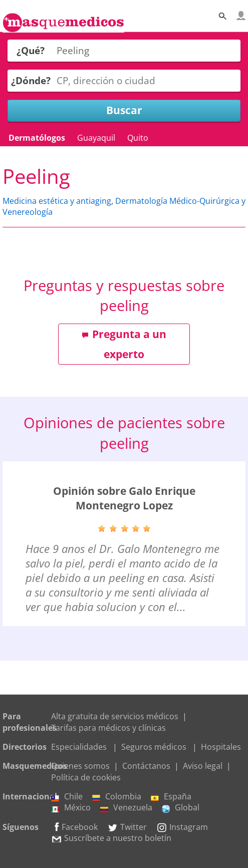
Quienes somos (80, 766)
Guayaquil (96, 138)
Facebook (74, 827)
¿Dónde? (31, 80)
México (71, 807)
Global (181, 807)
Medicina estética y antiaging (57, 201)
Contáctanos (146, 766)
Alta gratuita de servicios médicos (115, 716)
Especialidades (79, 747)
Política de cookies (86, 777)
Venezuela (126, 807)
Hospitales (221, 747)
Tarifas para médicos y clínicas (108, 728)
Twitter (127, 827)
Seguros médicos (154, 747)
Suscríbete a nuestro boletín (111, 838)
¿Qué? (31, 50)
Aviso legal (203, 766)
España (171, 796)
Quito (138, 138)
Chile (67, 796)
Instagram (182, 827)
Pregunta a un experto (124, 344)
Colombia (117, 796)
